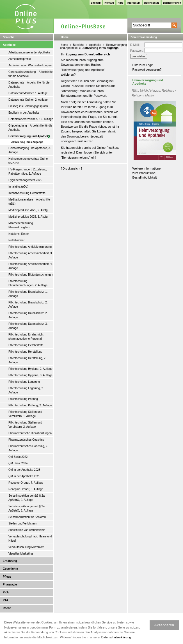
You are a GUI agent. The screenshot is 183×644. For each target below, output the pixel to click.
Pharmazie (10, 585)
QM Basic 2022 (18, 457)
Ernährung (10, 561)
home (64, 45)
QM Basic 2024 (18, 463)
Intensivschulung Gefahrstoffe (27, 193)
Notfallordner (16, 240)
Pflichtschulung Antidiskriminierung (30, 247)
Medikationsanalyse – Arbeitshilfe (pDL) (29, 202)
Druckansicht (71, 168)
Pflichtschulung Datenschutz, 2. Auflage (28, 315)
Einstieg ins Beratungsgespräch (28, 106)
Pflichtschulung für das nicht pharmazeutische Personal (26, 337)
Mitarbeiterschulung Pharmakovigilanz (21, 225)
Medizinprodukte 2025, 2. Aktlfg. (28, 210)
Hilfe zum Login (143, 65)
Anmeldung (70, 91)
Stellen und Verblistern (22, 523)
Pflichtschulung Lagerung (24, 382)
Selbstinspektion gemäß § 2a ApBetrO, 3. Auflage (27, 508)
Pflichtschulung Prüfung (23, 399)
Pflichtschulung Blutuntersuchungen (31, 275)
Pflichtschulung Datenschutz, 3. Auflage (28, 326)
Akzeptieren (164, 625)
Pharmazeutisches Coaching (26, 440)
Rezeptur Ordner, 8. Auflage (26, 489)
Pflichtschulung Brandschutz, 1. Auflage (28, 294)
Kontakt (109, 3)
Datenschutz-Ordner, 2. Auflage (28, 100)
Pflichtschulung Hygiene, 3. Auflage (30, 375)
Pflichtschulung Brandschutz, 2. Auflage (28, 305)
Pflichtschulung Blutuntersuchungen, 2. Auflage (28, 283)
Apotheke (9, 45)
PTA (5, 600)
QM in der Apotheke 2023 (24, 470)
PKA (6, 592)
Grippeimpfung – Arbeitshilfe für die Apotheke (30, 128)
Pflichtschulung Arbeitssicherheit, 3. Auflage (30, 255)
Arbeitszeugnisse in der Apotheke (29, 52)
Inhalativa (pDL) (18, 187)
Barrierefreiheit (172, 3)
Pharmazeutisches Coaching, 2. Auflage (28, 448)
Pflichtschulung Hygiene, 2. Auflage (30, 369)
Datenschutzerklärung (116, 637)
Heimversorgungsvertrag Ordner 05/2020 (28, 161)
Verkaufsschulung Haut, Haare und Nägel (30, 539)
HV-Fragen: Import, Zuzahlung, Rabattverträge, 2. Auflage (28, 172)
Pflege (7, 577)
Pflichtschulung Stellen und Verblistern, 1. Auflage (25, 414)
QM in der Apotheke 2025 (24, 476)
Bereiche (79, 45)
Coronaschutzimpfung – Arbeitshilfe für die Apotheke (30, 74)
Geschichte (10, 569)
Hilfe (120, 3)
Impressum (134, 3)
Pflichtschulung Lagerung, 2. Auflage (26, 390)
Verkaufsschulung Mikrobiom (26, 547)
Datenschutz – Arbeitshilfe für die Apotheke (29, 85)
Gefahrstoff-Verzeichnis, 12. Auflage (31, 119)
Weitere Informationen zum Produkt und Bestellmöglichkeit (147, 173)
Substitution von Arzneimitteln (27, 530)
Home (65, 37)
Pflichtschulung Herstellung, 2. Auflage (27, 360)
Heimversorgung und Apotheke (29, 136)
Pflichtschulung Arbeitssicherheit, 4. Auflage (30, 266)
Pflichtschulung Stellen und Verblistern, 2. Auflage (25, 425)
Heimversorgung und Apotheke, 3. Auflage (30, 150)
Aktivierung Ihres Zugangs (27, 142)
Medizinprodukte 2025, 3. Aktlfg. (28, 217)
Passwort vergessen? (147, 69)
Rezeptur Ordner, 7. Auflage (26, 483)
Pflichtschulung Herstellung (25, 352)
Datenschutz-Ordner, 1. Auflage (28, 93)
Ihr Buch (67, 107)
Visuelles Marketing (21, 554)
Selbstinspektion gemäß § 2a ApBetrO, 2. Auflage (27, 498)
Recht (7, 608)
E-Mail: (135, 45)
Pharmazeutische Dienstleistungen (30, 433)
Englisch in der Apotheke (24, 113)
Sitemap (96, 3)
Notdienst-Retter (19, 234)
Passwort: (137, 51)
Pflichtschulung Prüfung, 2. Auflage (30, 405)
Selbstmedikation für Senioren (27, 517)
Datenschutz (152, 3)
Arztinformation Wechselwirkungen (30, 65)
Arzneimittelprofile (20, 59)
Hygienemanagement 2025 (25, 180)
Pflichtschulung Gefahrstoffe (26, 345)
